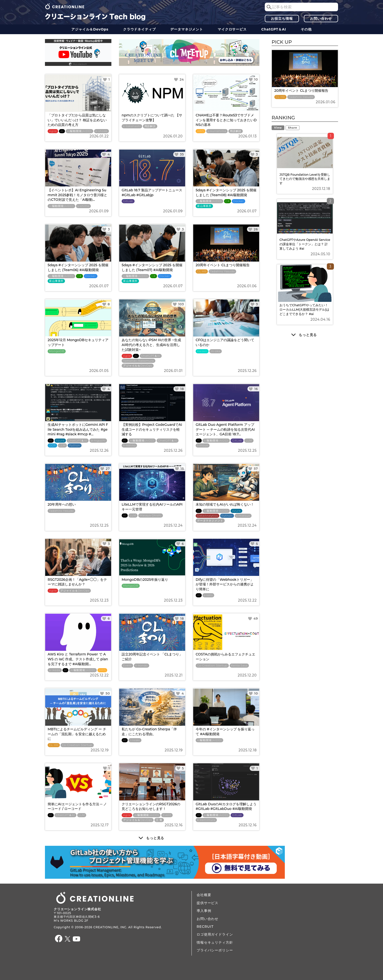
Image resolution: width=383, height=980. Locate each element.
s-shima (83, 206)
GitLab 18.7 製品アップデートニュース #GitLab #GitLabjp (152, 193)
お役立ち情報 (282, 19)
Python (75, 445)
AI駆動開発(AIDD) (80, 131)
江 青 (159, 820)
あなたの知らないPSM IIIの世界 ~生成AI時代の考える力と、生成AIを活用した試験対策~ (151, 345)
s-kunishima (217, 131)
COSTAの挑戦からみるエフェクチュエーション (225, 657)
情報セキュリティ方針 (215, 942)
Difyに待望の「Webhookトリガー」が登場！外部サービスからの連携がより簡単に (225, 584)
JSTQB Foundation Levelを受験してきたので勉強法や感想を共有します (305, 179)
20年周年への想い (62, 504)
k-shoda (101, 131)
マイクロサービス (232, 29)
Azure (60, 441)
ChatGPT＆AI (274, 29)
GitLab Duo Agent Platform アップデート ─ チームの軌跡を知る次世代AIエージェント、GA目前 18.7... (225, 429)
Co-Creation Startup (212, 666)
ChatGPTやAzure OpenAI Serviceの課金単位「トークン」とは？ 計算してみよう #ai (305, 244)
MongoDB (57, 351)
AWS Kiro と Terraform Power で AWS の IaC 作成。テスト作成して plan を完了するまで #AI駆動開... (78, 659)
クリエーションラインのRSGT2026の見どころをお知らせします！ (151, 806)
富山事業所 (204, 206)
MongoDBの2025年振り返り (145, 580)
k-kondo (141, 666)
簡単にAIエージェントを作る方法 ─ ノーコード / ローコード (77, 806)
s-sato (208, 595)
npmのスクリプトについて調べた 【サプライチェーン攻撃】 (152, 118)
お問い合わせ (321, 19)
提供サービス (207, 903)
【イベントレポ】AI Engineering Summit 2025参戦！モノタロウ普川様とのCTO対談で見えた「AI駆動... (77, 195)
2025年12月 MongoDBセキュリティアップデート (78, 342)
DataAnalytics (207, 516)
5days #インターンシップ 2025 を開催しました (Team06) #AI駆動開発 (78, 267)
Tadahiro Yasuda (222, 271)
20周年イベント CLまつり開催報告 (223, 265)
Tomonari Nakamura (138, 361)
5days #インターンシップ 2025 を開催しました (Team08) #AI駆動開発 (226, 193)
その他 (306, 29)
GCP (52, 445)
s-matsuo (243, 516)
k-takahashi (132, 126)
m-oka (216, 351)
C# (228, 201)
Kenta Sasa (239, 666)
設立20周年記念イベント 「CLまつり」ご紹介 (152, 657)
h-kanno (129, 445)
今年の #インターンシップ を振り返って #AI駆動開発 (225, 732)
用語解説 (150, 126)
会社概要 (204, 895)
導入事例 (204, 911)
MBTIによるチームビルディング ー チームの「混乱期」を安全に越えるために (77, 734)
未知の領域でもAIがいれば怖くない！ (225, 504)
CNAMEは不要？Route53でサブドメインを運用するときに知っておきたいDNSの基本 (226, 120)
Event (127, 666)
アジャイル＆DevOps (90, 29)
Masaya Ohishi (150, 516)
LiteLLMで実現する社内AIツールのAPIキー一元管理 (152, 507)
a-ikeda (55, 670)
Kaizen (202, 351)
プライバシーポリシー (215, 950)
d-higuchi (98, 441)
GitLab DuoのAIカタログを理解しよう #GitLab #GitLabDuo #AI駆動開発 (226, 806)
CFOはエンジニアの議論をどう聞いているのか (225, 342)
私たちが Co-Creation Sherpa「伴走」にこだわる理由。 (149, 732)
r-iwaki (135, 740)
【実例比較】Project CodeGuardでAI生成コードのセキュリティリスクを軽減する (152, 429)
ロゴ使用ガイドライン (215, 934)
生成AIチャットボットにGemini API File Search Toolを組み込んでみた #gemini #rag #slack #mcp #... (78, 429)
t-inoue (203, 445)
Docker (239, 201)
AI (62, 131)
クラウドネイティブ (139, 29)
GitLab (128, 201)
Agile (53, 131)
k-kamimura (206, 820)
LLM (63, 445)
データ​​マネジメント (187, 29)
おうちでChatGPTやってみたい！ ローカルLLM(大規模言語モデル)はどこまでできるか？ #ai (304, 309)
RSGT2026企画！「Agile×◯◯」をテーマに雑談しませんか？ (77, 582)
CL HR (202, 271)
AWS (201, 131)
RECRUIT (205, 927)
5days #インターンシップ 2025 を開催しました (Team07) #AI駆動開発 (152, 267)
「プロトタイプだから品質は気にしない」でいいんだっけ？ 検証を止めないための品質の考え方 (77, 120)
